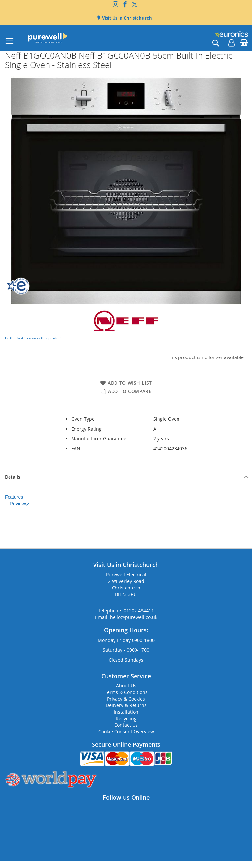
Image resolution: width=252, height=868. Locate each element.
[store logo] (48, 38)
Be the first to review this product (33, 338)
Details (13, 477)
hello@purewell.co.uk (134, 617)
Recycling (126, 718)
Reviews (19, 504)
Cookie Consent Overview (126, 732)
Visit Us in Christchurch (126, 18)
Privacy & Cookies (126, 699)
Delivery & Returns (126, 705)
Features (14, 497)
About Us (126, 686)
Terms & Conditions (126, 692)
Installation (126, 712)
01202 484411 (139, 611)
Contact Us (126, 725)
